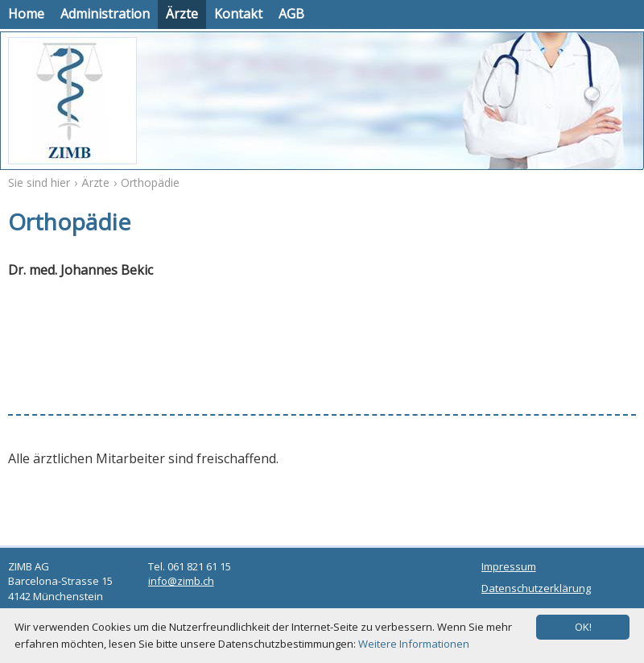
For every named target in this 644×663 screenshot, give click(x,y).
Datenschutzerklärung (536, 588)
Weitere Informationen (414, 644)
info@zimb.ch (181, 581)
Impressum (509, 566)
